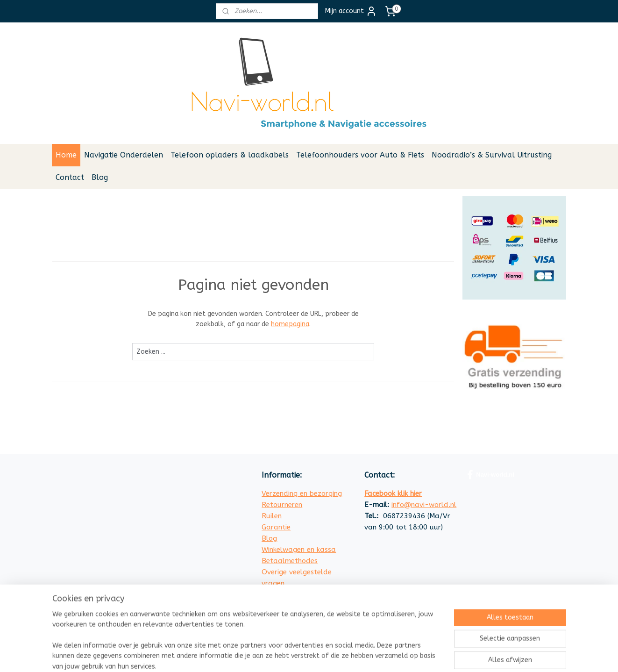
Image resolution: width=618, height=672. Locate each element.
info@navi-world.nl (424, 505)
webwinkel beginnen (403, 655)
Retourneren (282, 505)
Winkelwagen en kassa (299, 550)
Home (66, 155)
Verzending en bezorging (302, 493)
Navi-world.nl (491, 475)
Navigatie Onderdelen (124, 155)
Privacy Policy (285, 606)
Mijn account (351, 11)
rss (369, 655)
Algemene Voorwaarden (302, 594)
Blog (100, 177)
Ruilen (272, 516)
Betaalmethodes (290, 561)
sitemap (352, 655)
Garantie (276, 527)
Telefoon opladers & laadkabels (230, 155)
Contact (70, 177)
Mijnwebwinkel (482, 655)
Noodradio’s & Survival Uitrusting (492, 155)
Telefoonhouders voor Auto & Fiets (360, 155)
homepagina (290, 324)
